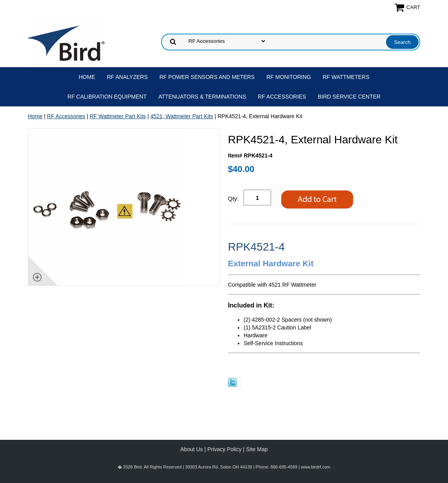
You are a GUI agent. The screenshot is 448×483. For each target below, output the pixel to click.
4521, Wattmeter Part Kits (182, 116)
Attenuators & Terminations (202, 97)
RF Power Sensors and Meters (207, 77)
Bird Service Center (349, 97)
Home (87, 77)
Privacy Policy (225, 449)
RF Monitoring (289, 77)
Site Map (257, 449)
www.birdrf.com (316, 467)
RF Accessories (282, 97)
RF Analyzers (127, 77)
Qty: (233, 199)
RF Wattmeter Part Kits (117, 116)
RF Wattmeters (346, 77)
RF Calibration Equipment (107, 97)
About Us (192, 449)
